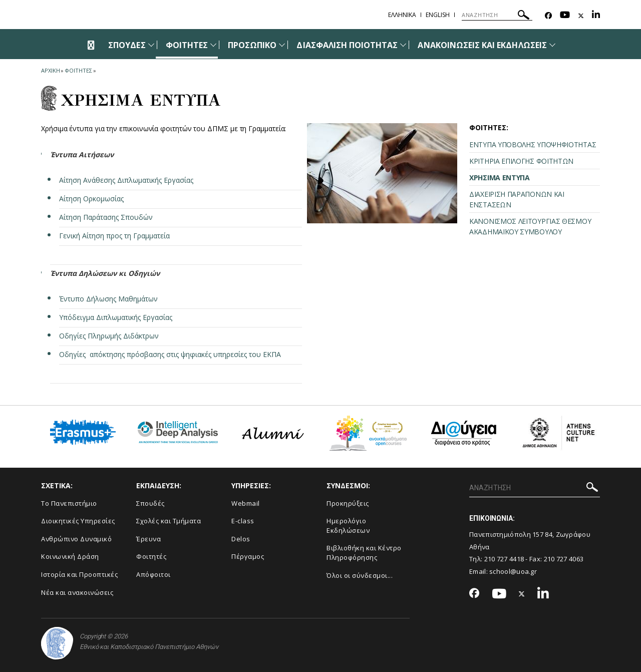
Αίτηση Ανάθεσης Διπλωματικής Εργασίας (126, 180)
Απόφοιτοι (153, 574)
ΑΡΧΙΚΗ (50, 70)
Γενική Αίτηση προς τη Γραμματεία (115, 236)
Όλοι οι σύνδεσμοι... (360, 575)
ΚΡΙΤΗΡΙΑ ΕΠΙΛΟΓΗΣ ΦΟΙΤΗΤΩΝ (521, 161)
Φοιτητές (151, 556)
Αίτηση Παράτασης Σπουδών (106, 217)
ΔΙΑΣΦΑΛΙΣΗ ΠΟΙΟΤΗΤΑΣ (347, 45)
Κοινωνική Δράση (70, 556)
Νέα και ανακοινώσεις (77, 592)
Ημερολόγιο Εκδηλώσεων (348, 526)
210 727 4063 (564, 559)
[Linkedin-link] (596, 16)
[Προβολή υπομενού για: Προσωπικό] (282, 45)
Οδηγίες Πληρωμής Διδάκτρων (109, 336)
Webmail (246, 503)
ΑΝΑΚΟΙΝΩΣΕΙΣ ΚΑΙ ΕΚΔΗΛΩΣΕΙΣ (482, 45)
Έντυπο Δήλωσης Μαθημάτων (108, 299)
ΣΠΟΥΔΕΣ (127, 45)
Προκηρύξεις (348, 503)
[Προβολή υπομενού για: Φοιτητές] (213, 45)
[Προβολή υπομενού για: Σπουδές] (151, 45)
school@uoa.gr (513, 571)
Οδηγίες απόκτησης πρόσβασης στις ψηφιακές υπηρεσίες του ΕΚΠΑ (170, 354)
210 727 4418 (504, 559)
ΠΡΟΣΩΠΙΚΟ (252, 45)
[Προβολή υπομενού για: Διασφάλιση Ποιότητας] (403, 45)
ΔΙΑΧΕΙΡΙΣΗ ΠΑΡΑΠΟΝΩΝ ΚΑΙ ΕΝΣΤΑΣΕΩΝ (517, 199)
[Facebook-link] (548, 16)
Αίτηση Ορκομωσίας (91, 199)
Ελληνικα (402, 15)
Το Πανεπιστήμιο (69, 503)
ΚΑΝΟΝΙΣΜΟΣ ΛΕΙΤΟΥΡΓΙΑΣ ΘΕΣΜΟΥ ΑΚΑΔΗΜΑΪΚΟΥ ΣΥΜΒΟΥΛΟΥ (530, 226)
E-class (243, 521)
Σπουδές (150, 503)
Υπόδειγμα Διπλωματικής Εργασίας (116, 317)
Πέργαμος (248, 556)
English (438, 15)
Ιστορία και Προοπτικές (79, 574)
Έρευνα (148, 539)
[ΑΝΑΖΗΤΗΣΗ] (497, 15)
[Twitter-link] (581, 16)
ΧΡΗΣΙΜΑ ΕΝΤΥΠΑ (500, 178)
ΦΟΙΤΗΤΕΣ (187, 45)
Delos (241, 539)
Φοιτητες (78, 70)
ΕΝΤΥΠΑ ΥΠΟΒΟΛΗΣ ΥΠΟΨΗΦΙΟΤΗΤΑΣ (533, 144)
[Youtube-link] (565, 16)
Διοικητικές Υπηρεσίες (78, 521)
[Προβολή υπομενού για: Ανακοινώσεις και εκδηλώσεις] (552, 45)
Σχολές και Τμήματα (169, 521)
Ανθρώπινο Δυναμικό (76, 539)
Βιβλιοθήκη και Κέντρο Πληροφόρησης (364, 553)
